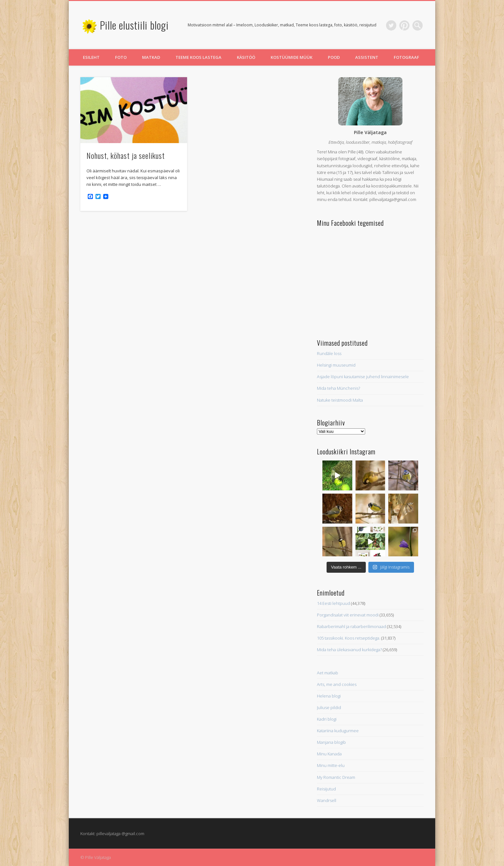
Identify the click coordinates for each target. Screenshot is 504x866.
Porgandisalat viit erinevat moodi (348, 615)
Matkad (151, 57)
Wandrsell (327, 800)
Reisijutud (326, 789)
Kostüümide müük (292, 57)
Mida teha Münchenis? (338, 388)
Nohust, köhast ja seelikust (126, 155)
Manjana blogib (331, 742)
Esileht (91, 57)
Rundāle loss (329, 353)
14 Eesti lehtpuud (333, 603)
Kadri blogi (327, 719)
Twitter (391, 25)
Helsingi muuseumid (336, 365)
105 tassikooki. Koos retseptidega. (349, 638)
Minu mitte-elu (331, 765)
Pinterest (404, 25)
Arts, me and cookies (337, 684)
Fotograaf (406, 57)
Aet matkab (328, 673)
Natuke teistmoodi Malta (340, 400)
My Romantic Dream (336, 777)
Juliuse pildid (329, 707)
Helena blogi (329, 696)
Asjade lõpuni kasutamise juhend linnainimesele (363, 377)
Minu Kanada (329, 754)
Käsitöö (246, 57)
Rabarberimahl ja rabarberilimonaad (351, 626)
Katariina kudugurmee (338, 731)
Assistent (367, 57)
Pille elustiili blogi (134, 25)
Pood (334, 57)
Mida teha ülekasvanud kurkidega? (349, 650)
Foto (121, 57)
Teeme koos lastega (198, 57)
